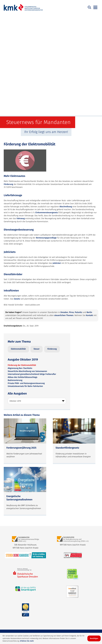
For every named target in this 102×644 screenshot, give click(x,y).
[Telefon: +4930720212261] (20, 587)
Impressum (35, 627)
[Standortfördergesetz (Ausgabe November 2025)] (74, 340)
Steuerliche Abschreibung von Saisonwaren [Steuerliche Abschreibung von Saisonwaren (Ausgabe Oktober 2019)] (27, 270)
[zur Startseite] (23, 8)
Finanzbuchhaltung (14, 620)
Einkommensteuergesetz (46, 111)
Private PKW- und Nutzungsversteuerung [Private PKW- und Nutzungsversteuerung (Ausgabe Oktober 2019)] (26, 282)
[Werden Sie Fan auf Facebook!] (76, 537)
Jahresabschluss (33, 620)
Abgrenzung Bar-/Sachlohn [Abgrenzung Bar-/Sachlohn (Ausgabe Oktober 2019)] (20, 267)
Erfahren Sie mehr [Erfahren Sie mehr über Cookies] (27, 641)
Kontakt (89, 214)
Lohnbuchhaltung (73, 615)
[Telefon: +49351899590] (19, 561)
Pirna (71, 211)
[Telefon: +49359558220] (69, 587)
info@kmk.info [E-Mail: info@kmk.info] (10, 567)
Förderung (8, 83)
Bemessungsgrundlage (46, 136)
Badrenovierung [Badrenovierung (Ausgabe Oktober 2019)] (15, 279)
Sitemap (9, 627)
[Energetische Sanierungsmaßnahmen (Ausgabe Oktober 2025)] (25, 390)
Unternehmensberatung (51, 615)
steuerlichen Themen (64, 214)
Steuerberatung (12, 615)
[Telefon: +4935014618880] (70, 561)
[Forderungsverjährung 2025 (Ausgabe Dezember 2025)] (25, 340)
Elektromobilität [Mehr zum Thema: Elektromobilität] (18, 248)
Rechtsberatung (29, 615)
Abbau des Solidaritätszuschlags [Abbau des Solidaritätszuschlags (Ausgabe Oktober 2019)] (22, 276)
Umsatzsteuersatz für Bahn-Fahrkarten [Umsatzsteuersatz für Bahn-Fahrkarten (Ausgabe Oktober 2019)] (25, 285)
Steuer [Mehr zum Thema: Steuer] (37, 248)
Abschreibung (66, 105)
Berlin (89, 211)
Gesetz (17, 197)
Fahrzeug (21, 117)
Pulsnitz (78, 211)
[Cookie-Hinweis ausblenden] (94, 638)
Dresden (64, 211)
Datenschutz (21, 627)
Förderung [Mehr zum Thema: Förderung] (52, 248)
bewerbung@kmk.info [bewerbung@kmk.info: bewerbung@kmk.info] (45, 600)
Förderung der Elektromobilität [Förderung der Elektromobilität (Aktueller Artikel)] (22, 264)
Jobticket (57, 162)
